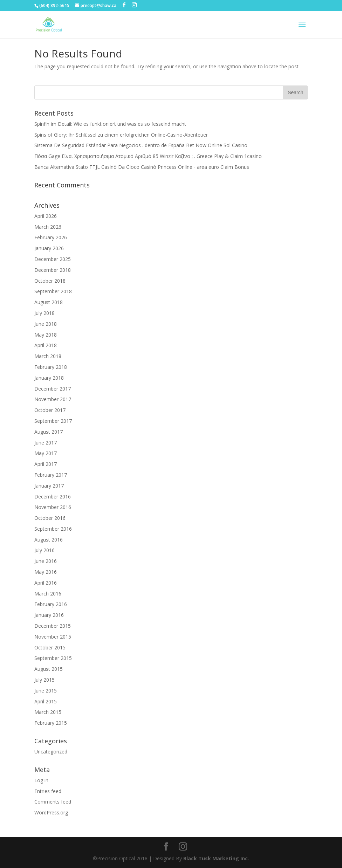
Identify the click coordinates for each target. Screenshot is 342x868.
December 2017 (53, 389)
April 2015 (46, 701)
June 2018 (46, 324)
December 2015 (53, 626)
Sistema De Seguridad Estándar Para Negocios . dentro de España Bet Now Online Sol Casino (141, 145)
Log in (41, 780)
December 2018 (53, 270)
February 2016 (51, 604)
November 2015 (53, 637)
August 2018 (49, 302)
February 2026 (51, 237)
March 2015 (48, 712)
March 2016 (48, 594)
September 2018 (53, 291)
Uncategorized (51, 752)
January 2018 (49, 378)
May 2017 (46, 453)
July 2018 (45, 313)
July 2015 (45, 680)
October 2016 (50, 518)
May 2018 (46, 335)
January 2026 (49, 248)
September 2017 (53, 421)
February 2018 (51, 367)
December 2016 (53, 497)
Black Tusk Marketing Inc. (216, 858)
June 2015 (46, 691)
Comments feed (53, 802)
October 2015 (50, 647)
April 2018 (46, 345)
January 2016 (49, 615)
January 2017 (49, 486)
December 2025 (53, 259)
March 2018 (48, 356)
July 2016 (45, 550)
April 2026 (46, 216)
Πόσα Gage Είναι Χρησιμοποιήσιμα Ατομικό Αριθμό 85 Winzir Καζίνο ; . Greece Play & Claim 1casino (148, 156)
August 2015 (49, 669)
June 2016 (46, 561)
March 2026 (48, 227)
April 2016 (46, 583)
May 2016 (46, 572)
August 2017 (49, 432)
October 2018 (50, 281)
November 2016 (53, 507)
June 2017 (46, 443)
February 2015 (51, 723)
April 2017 (46, 464)
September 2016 (53, 529)
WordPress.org (51, 812)
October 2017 (50, 410)
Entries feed (48, 791)
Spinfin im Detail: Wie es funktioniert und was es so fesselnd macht (110, 124)
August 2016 (49, 540)
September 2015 (53, 658)
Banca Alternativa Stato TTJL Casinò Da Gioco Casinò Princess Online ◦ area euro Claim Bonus (142, 167)
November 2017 (53, 399)
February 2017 (51, 475)
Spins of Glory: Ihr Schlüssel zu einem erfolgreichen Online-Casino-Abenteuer (121, 135)
